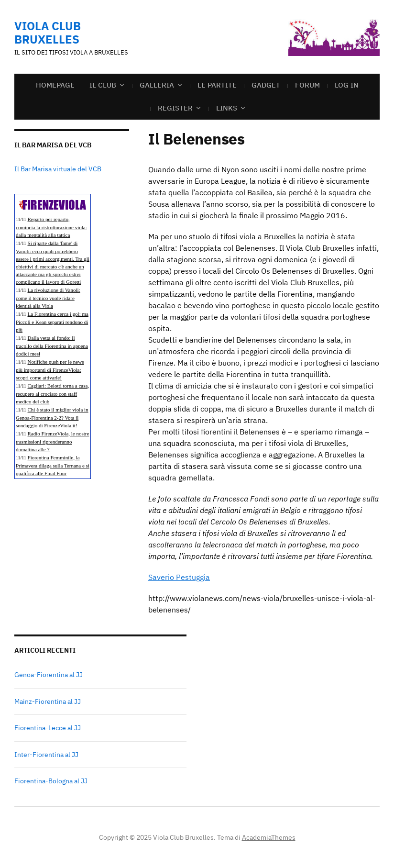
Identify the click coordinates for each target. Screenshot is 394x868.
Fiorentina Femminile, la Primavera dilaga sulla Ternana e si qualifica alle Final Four (53, 465)
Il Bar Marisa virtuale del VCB (58, 169)
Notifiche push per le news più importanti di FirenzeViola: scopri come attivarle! (50, 370)
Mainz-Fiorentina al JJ (48, 701)
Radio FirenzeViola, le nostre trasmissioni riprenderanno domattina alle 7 (52, 441)
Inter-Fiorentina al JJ (46, 755)
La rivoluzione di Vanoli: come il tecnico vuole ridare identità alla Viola (48, 298)
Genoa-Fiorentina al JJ (49, 675)
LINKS (227, 108)
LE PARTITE (217, 85)
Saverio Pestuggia (179, 577)
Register (175, 108)
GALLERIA (157, 85)
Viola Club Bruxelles (48, 33)
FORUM (307, 85)
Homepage (55, 85)
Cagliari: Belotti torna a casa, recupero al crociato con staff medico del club (52, 394)
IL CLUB (103, 85)
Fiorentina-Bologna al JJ (51, 781)
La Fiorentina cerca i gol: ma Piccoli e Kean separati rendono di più (52, 322)
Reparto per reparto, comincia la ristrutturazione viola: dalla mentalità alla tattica (51, 227)
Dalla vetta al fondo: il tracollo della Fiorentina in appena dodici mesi (52, 346)
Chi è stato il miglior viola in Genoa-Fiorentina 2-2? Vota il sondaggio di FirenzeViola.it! (52, 417)
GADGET (266, 85)
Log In (347, 85)
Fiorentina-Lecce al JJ (48, 728)
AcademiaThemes (269, 837)
